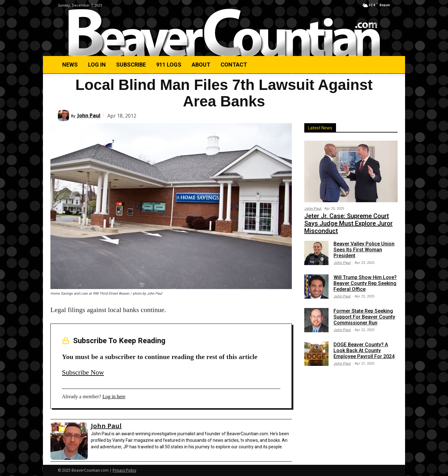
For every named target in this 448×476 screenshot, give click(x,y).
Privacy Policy (124, 470)
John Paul (89, 115)
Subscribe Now (83, 372)
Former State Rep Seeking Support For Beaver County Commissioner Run (364, 317)
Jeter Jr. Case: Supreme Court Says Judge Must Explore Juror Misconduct (348, 223)
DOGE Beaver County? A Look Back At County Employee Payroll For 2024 (364, 350)
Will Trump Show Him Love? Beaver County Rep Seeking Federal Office (365, 283)
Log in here (114, 397)
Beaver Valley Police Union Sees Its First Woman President (364, 250)
